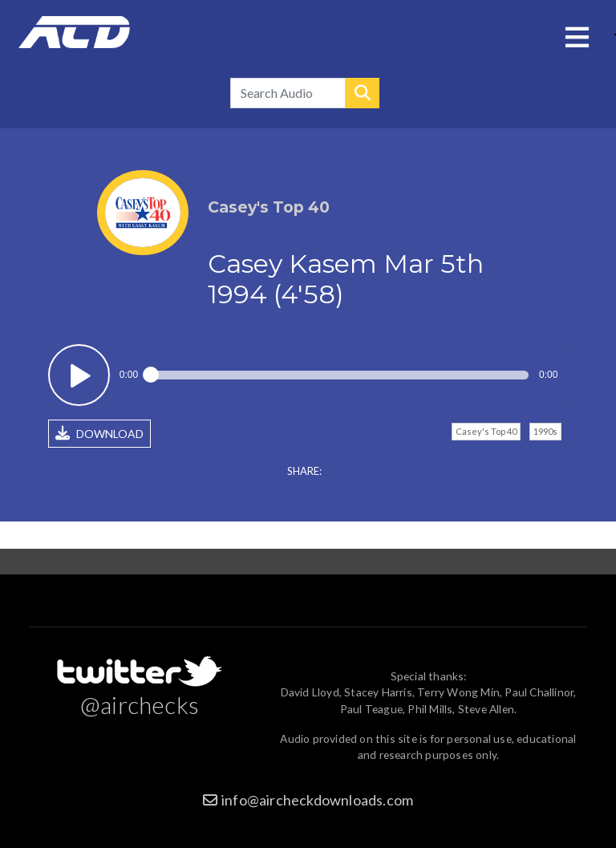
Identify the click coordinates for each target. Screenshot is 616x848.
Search (363, 93)
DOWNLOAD (99, 433)
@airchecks (140, 704)
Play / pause (79, 375)
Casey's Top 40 (486, 431)
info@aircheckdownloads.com (317, 800)
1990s (545, 431)
